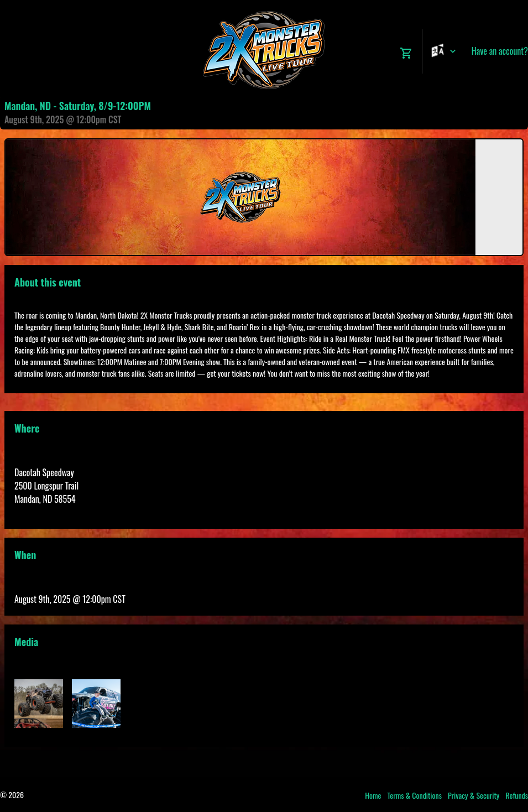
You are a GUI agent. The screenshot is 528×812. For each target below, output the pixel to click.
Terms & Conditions (414, 795)
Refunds (517, 795)
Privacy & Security (474, 795)
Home (373, 795)
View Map (30, 512)
